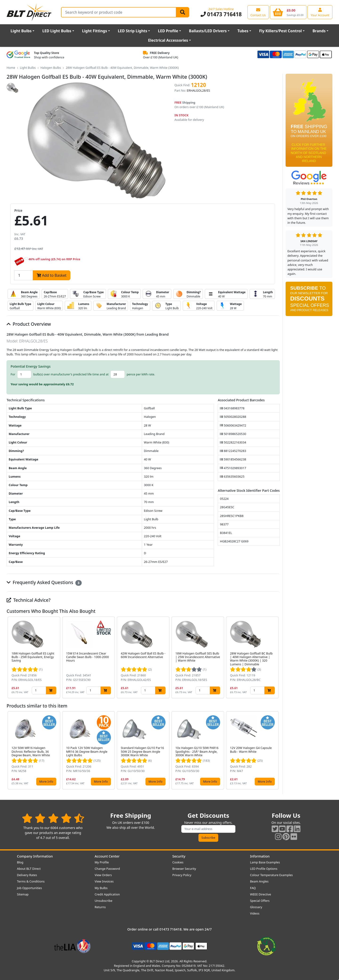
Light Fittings (95, 31)
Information (260, 856)
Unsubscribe (103, 901)
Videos (255, 913)
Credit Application (107, 894)
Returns (100, 907)
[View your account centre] (320, 12)
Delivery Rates (27, 875)
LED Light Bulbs (57, 31)
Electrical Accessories (168, 40)
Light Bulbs (21, 31)
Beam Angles (259, 881)
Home (11, 68)
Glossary (256, 907)
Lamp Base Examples (265, 862)
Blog (20, 862)
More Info (46, 781)
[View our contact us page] (258, 12)
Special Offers (260, 901)
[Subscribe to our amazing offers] (208, 829)
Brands (319, 31)
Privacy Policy (182, 875)
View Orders (103, 875)
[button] (276, 657)
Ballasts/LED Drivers (208, 31)
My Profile (102, 862)
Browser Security (184, 869)
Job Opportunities (29, 888)
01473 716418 (221, 14)
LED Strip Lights (132, 31)
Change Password (107, 869)
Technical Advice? (29, 600)
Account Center (107, 856)
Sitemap (23, 894)
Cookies (178, 862)
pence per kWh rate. (141, 374)
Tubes (243, 31)
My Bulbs (101, 888)
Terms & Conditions (31, 881)
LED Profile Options (264, 869)
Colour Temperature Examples (271, 875)
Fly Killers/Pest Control (280, 31)
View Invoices (104, 881)
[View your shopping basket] (288, 12)
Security (179, 856)
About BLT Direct (29, 869)
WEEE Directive (260, 894)
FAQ (253, 888)
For (13, 374)
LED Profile (168, 31)
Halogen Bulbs (51, 68)
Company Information (35, 856)
